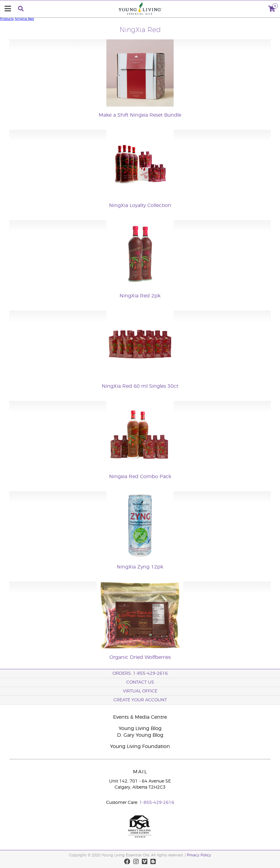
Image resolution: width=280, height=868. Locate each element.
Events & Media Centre (140, 717)
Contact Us (140, 682)
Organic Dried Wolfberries (140, 657)
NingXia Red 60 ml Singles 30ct (140, 386)
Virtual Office (140, 691)
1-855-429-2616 (157, 803)
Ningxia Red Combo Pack (140, 477)
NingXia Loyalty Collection (140, 205)
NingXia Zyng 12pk (140, 567)
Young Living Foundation (140, 746)
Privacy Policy (199, 855)
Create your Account (140, 700)
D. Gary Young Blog (140, 735)
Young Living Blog (140, 728)
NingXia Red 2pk (140, 296)
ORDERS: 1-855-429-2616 (140, 674)
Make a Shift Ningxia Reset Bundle (140, 115)
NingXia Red (24, 19)
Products (7, 19)
